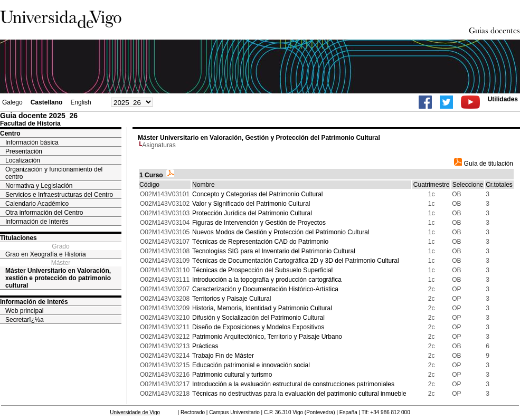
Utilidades (503, 99)
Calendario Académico (37, 204)
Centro (10, 133)
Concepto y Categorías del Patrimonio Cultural (257, 194)
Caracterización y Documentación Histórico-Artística (265, 289)
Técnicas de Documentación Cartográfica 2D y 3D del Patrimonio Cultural (296, 261)
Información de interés (34, 302)
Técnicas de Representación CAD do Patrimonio (260, 242)
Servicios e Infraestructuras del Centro (59, 195)
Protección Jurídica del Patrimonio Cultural (252, 213)
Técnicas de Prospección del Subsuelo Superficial (262, 270)
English (81, 102)
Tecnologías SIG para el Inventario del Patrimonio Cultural (274, 251)
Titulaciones (18, 238)
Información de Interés (37, 222)
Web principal (24, 311)
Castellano (47, 102)
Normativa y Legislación (39, 186)
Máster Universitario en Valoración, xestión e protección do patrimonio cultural (58, 278)
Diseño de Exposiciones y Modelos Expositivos (258, 327)
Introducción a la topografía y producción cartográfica (267, 280)
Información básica (32, 142)
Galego (12, 102)
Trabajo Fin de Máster (223, 356)
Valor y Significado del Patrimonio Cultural (251, 204)
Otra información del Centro (44, 213)
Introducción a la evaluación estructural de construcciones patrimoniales (293, 384)
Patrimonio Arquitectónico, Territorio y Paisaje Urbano (267, 337)
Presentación (24, 151)
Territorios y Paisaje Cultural (231, 299)
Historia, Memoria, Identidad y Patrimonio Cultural (262, 308)
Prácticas (205, 346)
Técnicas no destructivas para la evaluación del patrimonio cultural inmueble (299, 394)
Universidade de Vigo (135, 412)
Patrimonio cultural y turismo (232, 375)
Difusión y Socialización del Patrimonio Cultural (258, 318)
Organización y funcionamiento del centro (54, 173)
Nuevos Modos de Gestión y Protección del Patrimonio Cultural (281, 232)
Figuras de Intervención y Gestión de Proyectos (259, 223)
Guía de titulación (484, 164)
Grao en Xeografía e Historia (46, 254)
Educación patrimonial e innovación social (251, 365)
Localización (23, 160)
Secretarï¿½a (25, 320)
